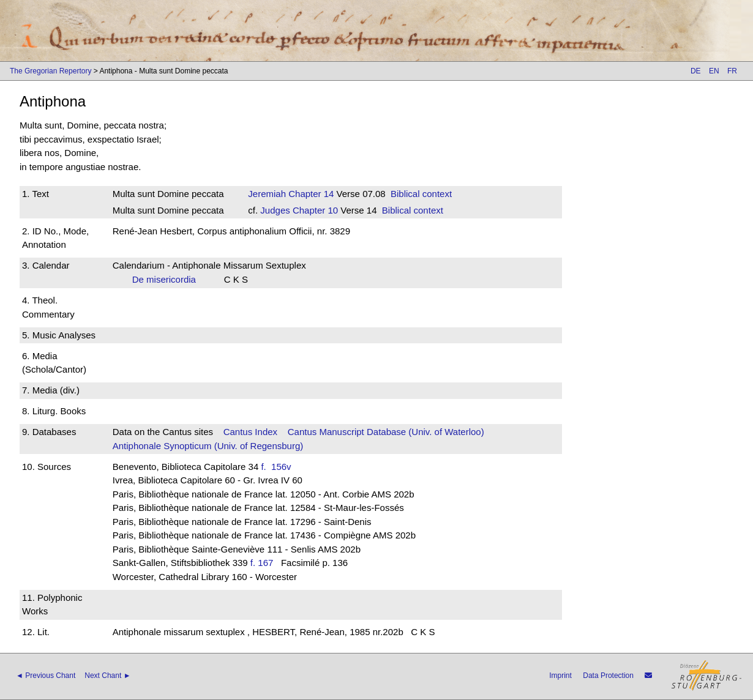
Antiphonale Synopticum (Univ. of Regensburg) (208, 446)
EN (714, 71)
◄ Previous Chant (46, 676)
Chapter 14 (310, 194)
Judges (275, 210)
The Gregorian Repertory (51, 71)
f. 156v (279, 467)
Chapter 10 (314, 210)
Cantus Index (250, 432)
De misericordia (168, 279)
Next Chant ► (107, 676)
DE (696, 71)
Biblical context (421, 194)
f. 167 (262, 563)
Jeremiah (267, 194)
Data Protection (608, 676)
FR (732, 71)
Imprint (560, 676)
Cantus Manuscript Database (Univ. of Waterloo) (386, 432)
